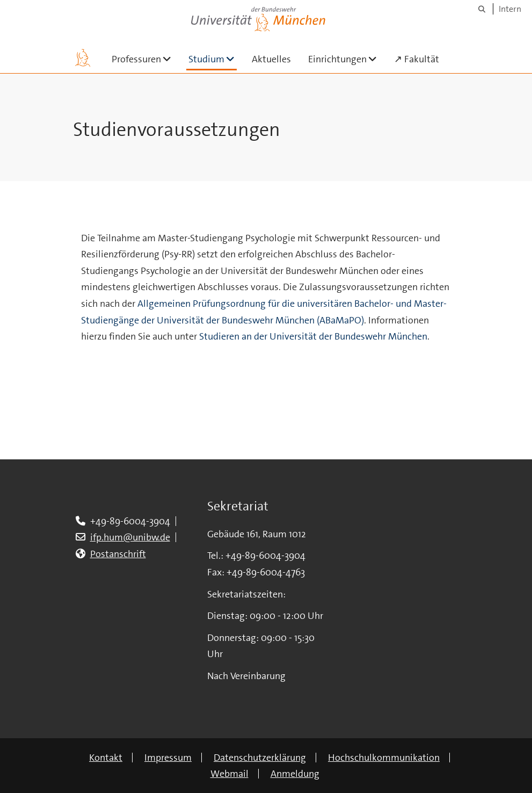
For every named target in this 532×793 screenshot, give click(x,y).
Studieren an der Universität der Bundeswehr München (313, 336)
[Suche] (482, 9)
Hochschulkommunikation (384, 758)
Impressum (168, 758)
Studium (213, 59)
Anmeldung (295, 774)
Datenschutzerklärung (260, 758)
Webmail (229, 774)
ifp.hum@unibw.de (130, 537)
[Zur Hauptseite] (83, 58)
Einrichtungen (347, 59)
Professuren (146, 59)
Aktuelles (271, 59)
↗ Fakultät (417, 59)
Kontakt (106, 758)
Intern (510, 9)
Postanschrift (118, 554)
